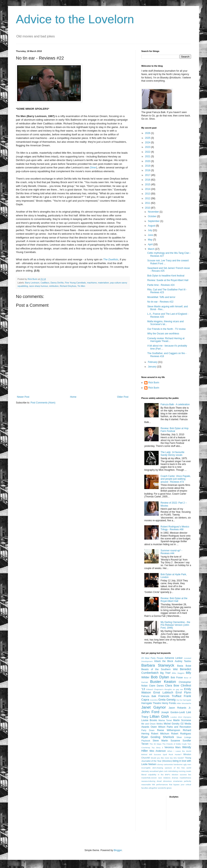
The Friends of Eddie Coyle (174, 744)
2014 (148, 189)
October (152, 216)
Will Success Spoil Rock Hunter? (165, 754)
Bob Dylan (160, 677)
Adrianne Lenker (174, 658)
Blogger (118, 850)
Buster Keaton (163, 682)
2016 (148, 180)
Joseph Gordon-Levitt (173, 712)
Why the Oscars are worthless (163, 334)
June (151, 235)
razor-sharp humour (38, 286)
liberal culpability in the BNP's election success (164, 775)
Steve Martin (160, 741)
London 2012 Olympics (181, 717)
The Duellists (111, 259)
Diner (93, 167)
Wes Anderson (158, 751)
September (154, 221)
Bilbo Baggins (178, 673)
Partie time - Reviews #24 (161, 285)
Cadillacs (45, 283)
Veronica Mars (172, 747)
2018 (148, 170)
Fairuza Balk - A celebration (175, 404)
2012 (148, 198)
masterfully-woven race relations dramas (160, 778)
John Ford (150, 712)
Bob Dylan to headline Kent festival (166, 276)
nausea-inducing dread (151, 781)
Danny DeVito (57, 283)
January (152, 367)
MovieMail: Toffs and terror (161, 297)
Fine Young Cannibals (75, 283)
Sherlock (168, 737)
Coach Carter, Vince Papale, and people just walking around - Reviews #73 (176, 479)
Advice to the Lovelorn (75, 19)
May (150, 240)
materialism (103, 283)
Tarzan (145, 744)
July (150, 230)
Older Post (123, 397)
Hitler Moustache (184, 703)
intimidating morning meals (180, 771)
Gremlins (154, 700)
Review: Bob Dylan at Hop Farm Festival (175, 430)
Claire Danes (156, 686)
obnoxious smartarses (173, 781)
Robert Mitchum (160, 734)
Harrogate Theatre (151, 703)
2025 (148, 138)
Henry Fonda (169, 703)
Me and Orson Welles (152, 724)
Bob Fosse (177, 678)
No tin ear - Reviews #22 (160, 302)
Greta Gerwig (167, 700)
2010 (148, 208)
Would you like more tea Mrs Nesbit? (167, 758)
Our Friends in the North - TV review (166, 329)
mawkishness (185, 778)
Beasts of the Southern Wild (159, 669)
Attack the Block (164, 661)
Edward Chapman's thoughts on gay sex (165, 689)
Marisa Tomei (165, 720)
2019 (148, 166)
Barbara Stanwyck (158, 665)
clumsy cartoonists (165, 764)
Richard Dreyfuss (68, 286)
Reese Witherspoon (169, 730)
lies (190, 775)
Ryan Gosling (151, 737)
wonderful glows (165, 788)
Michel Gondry (172, 724)
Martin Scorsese (182, 720)
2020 (148, 161)
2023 (148, 147)
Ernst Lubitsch (163, 692)
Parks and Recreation (179, 727)
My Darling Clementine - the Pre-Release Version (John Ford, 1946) (175, 625)
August (152, 226)
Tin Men (81, 286)
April (151, 244)
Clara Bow (172, 685)
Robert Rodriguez (181, 734)
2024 (148, 143)
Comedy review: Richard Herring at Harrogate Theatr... (166, 340)
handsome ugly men (182, 764)
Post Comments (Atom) (43, 403)
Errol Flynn (183, 692)
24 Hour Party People (152, 658)
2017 (148, 175)
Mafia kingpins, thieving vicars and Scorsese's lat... (166, 323)
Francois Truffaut (170, 696)
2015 (148, 185)
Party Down (148, 730)
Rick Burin (154, 383)
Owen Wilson (158, 727)
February (153, 362)
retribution (54, 286)
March (152, 249)
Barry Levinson (32, 283)
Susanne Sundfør (181, 741)
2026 (148, 133)
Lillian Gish (159, 716)
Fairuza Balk (149, 696)
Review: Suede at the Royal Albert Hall (168, 280)
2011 (148, 203)
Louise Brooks (149, 720)
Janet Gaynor (154, 707)
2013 (148, 194)
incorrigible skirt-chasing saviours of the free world (166, 768)
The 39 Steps (155, 744)
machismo (92, 283)
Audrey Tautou (183, 661)
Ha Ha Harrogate (184, 700)
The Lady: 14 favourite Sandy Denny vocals (172, 454)
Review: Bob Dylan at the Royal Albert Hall (174, 600)
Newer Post (23, 397)
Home (73, 397)
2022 (148, 152)
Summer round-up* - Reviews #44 (171, 552)
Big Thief (165, 673)
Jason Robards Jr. (180, 708)
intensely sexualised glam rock (154, 771)
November (154, 212)
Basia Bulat (184, 666)
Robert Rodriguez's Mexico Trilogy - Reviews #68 (175, 528)
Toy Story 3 (157, 747)
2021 (148, 156)
